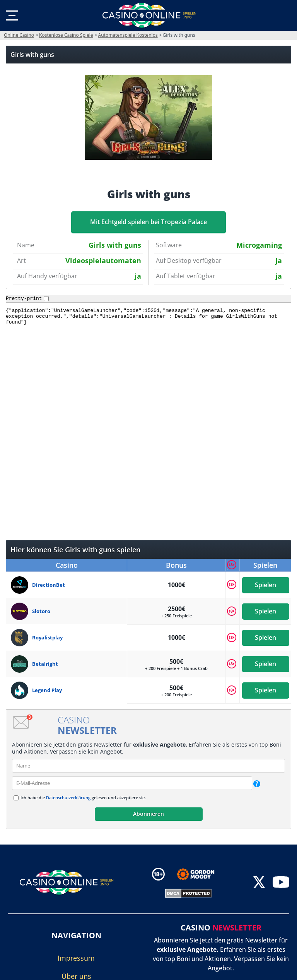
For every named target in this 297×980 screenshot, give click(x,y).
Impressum (76, 958)
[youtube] (281, 883)
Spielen (265, 585)
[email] (132, 783)
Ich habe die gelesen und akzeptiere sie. (83, 798)
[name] (148, 766)
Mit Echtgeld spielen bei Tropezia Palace (148, 222)
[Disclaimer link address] (201, 874)
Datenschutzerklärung (68, 798)
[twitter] (259, 883)
